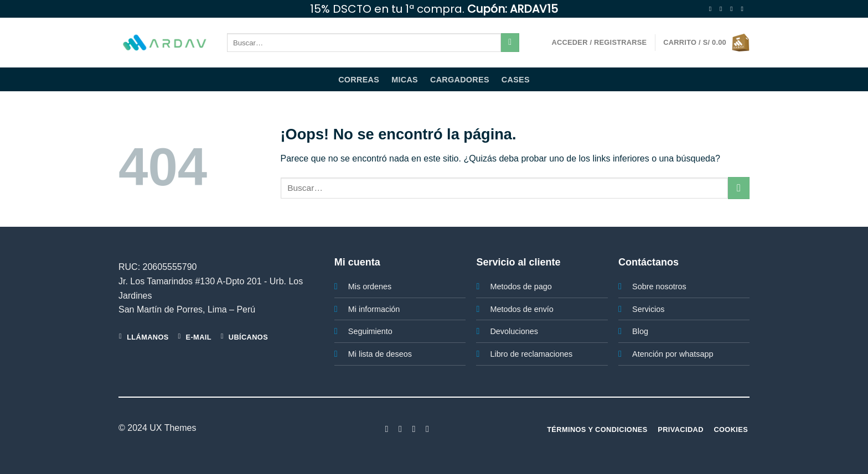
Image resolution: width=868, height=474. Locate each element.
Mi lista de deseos (380, 354)
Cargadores (460, 80)
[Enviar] (510, 43)
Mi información (374, 309)
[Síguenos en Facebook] (712, 9)
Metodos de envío (521, 309)
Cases (516, 80)
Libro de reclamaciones (531, 354)
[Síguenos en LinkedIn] (427, 429)
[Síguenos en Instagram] (723, 9)
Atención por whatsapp (673, 354)
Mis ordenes (370, 287)
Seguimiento (370, 331)
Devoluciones (514, 331)
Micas (405, 80)
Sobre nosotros (659, 287)
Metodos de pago (521, 287)
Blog (640, 331)
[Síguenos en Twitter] (733, 9)
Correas (359, 80)
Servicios (648, 309)
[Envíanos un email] (744, 9)
